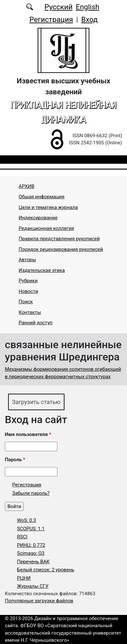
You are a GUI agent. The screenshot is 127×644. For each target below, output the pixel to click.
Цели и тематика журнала (48, 207)
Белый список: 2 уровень (46, 570)
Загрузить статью (36, 402)
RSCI (22, 537)
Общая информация (42, 197)
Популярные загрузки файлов (39, 601)
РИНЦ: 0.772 (31, 545)
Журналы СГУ (33, 586)
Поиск (26, 302)
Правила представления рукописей (59, 239)
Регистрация (51, 19)
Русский (58, 7)
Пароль (15, 460)
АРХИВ (27, 186)
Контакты (30, 312)
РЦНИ (24, 578)
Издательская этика (42, 270)
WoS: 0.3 (27, 520)
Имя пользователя (28, 434)
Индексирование (38, 218)
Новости (29, 291)
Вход (90, 19)
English (88, 7)
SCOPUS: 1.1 (31, 529)
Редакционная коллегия (46, 228)
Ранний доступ (36, 323)
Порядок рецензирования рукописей (61, 249)
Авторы (28, 260)
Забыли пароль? (31, 493)
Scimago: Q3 (31, 553)
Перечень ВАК (33, 562)
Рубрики (28, 281)
